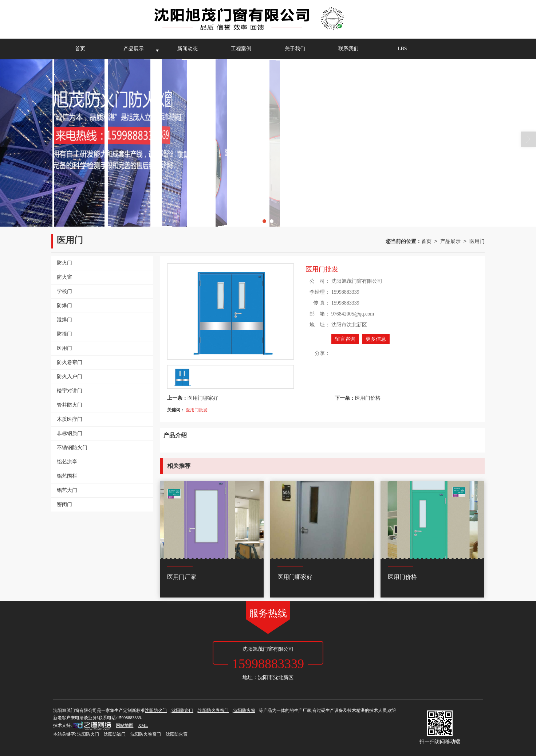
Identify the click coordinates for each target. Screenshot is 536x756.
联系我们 (348, 49)
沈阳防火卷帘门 (213, 710)
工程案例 (241, 49)
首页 (80, 49)
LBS (402, 49)
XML (143, 725)
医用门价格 (368, 398)
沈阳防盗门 (182, 710)
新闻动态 (188, 49)
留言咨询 (345, 339)
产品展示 (134, 49)
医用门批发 (197, 410)
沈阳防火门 (156, 710)
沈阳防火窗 (244, 710)
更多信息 (376, 339)
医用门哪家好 (203, 398)
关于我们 (295, 49)
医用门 (477, 241)
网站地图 (125, 725)
